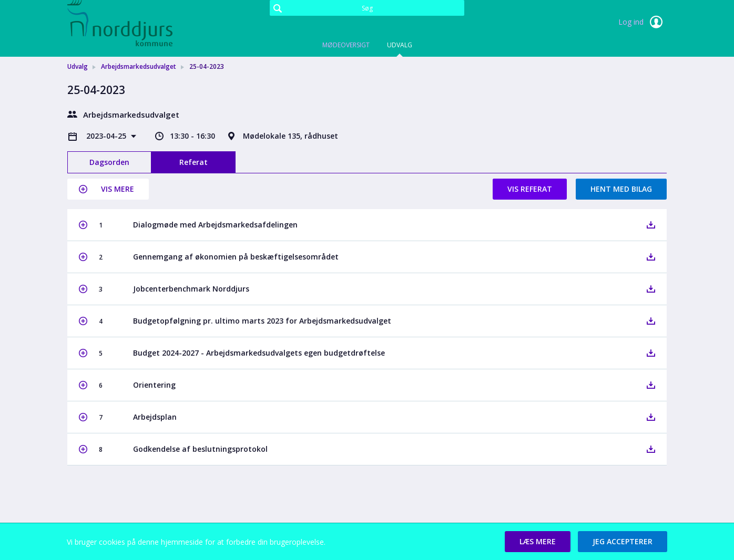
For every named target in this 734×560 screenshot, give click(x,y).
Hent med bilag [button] (621, 189)
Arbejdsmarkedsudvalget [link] (139, 66)
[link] (120, 23)
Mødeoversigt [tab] (346, 45)
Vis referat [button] (530, 189)
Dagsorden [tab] (109, 162)
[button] (108, 189)
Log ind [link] (643, 22)
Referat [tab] (193, 162)
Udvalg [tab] (400, 45)
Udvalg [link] (78, 66)
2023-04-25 (107, 136)
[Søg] (367, 8)
